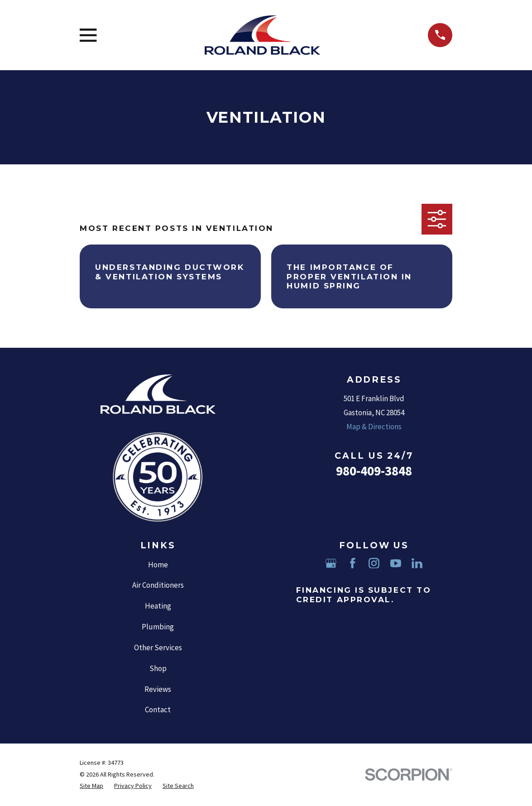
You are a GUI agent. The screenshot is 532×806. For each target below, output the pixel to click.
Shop (158, 668)
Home (158, 565)
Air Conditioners (158, 585)
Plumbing (158, 627)
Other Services (158, 648)
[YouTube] (396, 563)
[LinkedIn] (417, 563)
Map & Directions (374, 427)
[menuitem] (91, 786)
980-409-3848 (374, 471)
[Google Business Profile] (331, 563)
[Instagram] (374, 563)
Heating (158, 606)
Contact (158, 710)
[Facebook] (353, 563)
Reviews (158, 689)
